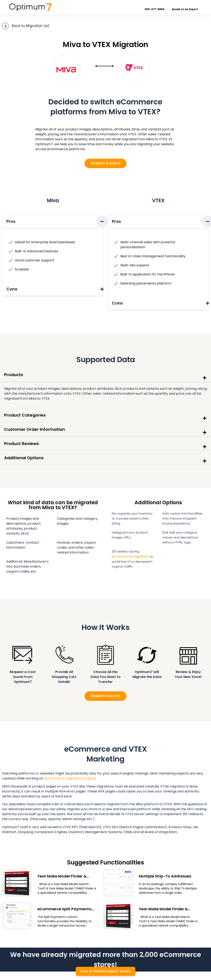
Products (14, 375)
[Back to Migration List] (5, 26)
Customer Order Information (35, 429)
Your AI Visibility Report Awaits (106, 971)
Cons (12, 289)
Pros (11, 221)
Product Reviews (22, 444)
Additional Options (24, 458)
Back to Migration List (30, 26)
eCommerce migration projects (70, 779)
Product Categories (25, 415)
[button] (53, 221)
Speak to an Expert (189, 9)
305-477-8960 (159, 9)
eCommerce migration (130, 557)
